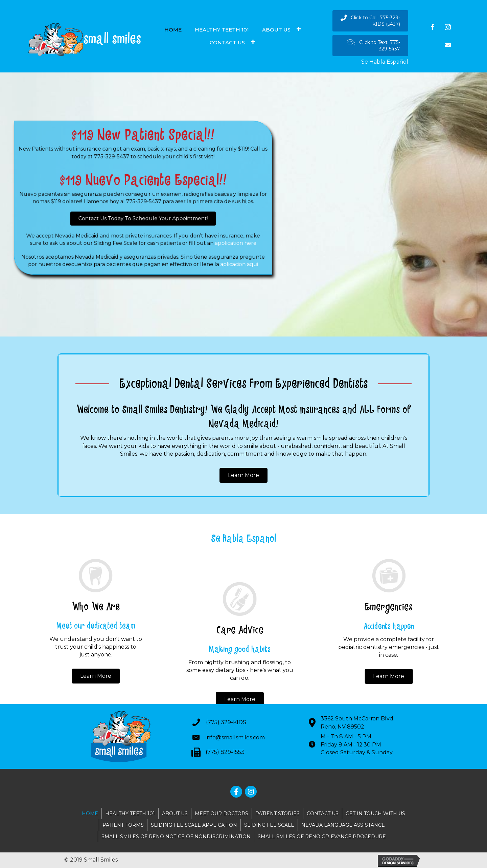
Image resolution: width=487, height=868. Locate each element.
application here (219, 235)
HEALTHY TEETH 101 (130, 813)
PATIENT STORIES (277, 813)
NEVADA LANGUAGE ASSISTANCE (343, 825)
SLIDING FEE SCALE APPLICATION (194, 825)
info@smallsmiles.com (235, 737)
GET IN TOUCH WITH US (375, 813)
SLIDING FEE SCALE (269, 825)
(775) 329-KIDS (226, 722)
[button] (370, 21)
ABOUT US (175, 813)
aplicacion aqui (222, 252)
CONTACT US (323, 813)
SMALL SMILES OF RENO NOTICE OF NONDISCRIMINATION (176, 837)
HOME (90, 813)
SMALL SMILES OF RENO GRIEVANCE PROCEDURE (322, 837)
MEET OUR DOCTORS (222, 813)
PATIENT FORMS (123, 825)
